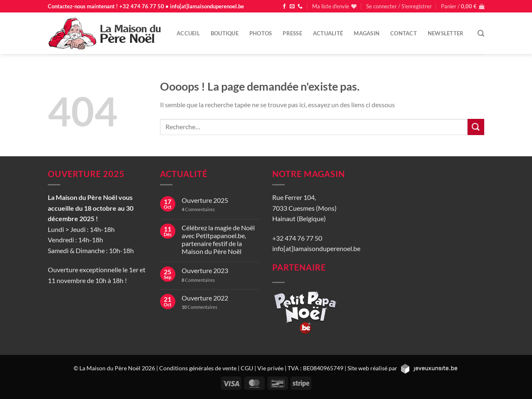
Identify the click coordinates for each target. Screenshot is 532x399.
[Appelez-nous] (300, 7)
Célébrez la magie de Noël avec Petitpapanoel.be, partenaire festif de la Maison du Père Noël (218, 240)
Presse (292, 33)
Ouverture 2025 (205, 200)
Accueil (188, 33)
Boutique (225, 33)
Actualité (328, 33)
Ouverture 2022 (205, 298)
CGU (247, 368)
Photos (261, 33)
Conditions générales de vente (198, 368)
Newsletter (446, 33)
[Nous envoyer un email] (292, 7)
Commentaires (198, 209)
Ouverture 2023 (205, 270)
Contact (404, 33)
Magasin (367, 33)
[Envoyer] (476, 127)
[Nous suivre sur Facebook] (284, 7)
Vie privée (270, 368)
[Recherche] (481, 33)
